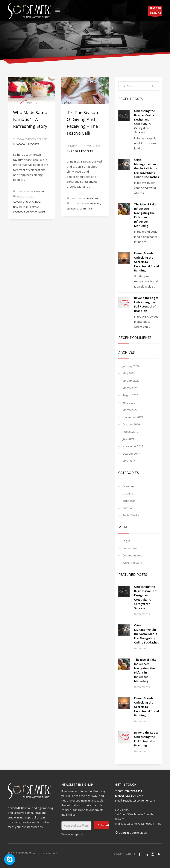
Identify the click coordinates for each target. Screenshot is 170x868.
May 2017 (129, 461)
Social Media (131, 515)
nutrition (128, 508)
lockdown (129, 501)
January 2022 (131, 381)
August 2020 (130, 395)
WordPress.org (132, 563)
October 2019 (131, 424)
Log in (126, 541)
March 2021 (130, 388)
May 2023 (129, 373)
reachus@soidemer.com (139, 800)
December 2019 (133, 417)
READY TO (155, 11)
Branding (39, 192)
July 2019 (128, 439)
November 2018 (133, 446)
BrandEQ (35, 202)
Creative (32, 212)
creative (128, 493)
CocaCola (19, 212)
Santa (42, 212)
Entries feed (131, 548)
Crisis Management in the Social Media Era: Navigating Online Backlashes (146, 168)
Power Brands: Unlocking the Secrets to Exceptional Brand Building (147, 262)
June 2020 (129, 402)
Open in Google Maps (131, 833)
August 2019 (130, 432)
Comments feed (133, 555)
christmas (33, 207)
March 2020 (130, 410)
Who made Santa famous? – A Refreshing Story (30, 119)
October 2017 (131, 454)
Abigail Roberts (28, 144)
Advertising (20, 202)
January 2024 (131, 366)
